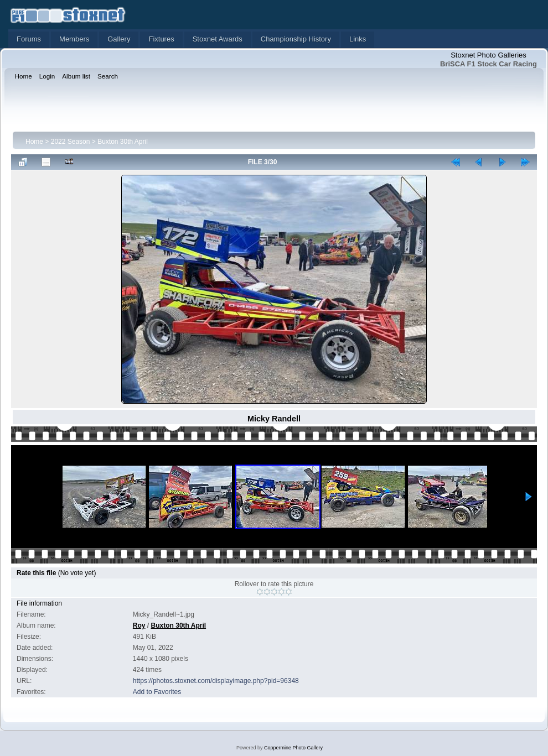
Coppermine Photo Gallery (293, 748)
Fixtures (161, 39)
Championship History (296, 39)
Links (358, 39)
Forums (29, 39)
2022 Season (71, 142)
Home (34, 142)
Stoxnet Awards (218, 39)
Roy (139, 625)
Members (74, 39)
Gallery (119, 39)
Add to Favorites (157, 692)
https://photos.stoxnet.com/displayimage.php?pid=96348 (216, 681)
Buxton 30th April (123, 142)
